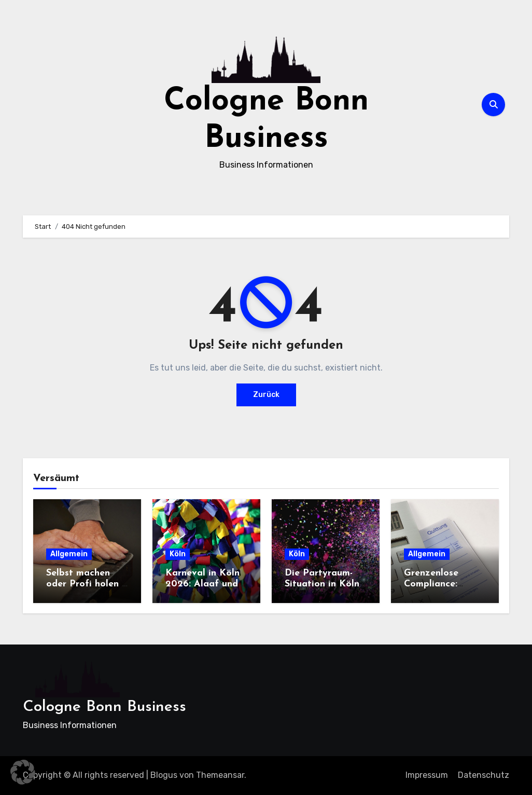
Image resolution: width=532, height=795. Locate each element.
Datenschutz (484, 775)
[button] (23, 772)
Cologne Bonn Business (104, 707)
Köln (178, 554)
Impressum (427, 775)
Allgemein (69, 554)
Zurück (266, 395)
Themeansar (220, 775)
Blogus (164, 775)
